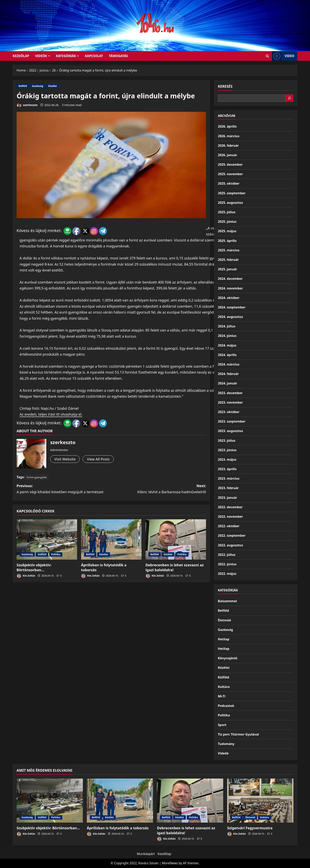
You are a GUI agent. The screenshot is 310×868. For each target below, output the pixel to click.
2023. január (227, 498)
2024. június (227, 336)
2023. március (229, 478)
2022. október (229, 526)
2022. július (227, 555)
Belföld (23, 86)
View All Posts (98, 459)
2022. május (227, 574)
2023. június (227, 450)
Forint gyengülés (37, 477)
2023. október (229, 412)
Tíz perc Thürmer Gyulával (238, 734)
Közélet (52, 86)
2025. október (229, 183)
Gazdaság (37, 86)
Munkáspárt (146, 854)
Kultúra (224, 687)
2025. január (227, 269)
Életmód (224, 620)
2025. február (228, 260)
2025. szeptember (232, 193)
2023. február (228, 488)
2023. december (230, 393)
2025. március (229, 250)
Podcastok (226, 706)
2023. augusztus (230, 431)
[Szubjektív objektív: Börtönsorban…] (47, 539)
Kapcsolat (94, 56)
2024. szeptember (232, 307)
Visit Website (65, 459)
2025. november (230, 174)
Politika (56, 554)
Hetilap (224, 639)
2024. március (229, 364)
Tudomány (226, 744)
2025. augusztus (230, 203)
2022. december (230, 507)
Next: (159, 489)
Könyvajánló (228, 658)
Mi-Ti (222, 696)
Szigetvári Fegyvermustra (250, 828)
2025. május (227, 231)
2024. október (229, 298)
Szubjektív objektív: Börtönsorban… (34, 567)
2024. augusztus (230, 317)
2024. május (227, 345)
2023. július (227, 441)
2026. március (229, 136)
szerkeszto (27, 105)
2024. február (228, 374)
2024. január (227, 383)
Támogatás (118, 56)
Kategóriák (66, 56)
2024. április (227, 355)
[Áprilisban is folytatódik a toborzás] (111, 539)
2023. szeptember (232, 421)
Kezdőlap (164, 854)
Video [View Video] (283, 56)
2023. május (227, 459)
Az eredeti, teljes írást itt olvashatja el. (51, 414)
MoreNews (170, 863)
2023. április (227, 469)
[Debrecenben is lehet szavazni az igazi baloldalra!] (176, 539)
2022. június (227, 564)
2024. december (230, 279)
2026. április (227, 126)
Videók (41, 56)
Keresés (225, 86)
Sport (222, 725)
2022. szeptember (232, 535)
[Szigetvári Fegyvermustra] (260, 801)
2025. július (227, 212)
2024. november (230, 288)
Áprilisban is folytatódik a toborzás (118, 828)
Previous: (64, 489)
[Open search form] (267, 56)
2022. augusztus (230, 545)
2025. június (227, 222)
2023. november (230, 402)
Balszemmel (227, 601)
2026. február (228, 146)
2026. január (227, 155)
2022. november (230, 517)
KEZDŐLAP (21, 56)
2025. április (227, 241)
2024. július (227, 326)
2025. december (230, 164)
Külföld (42, 554)
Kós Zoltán (26, 576)
